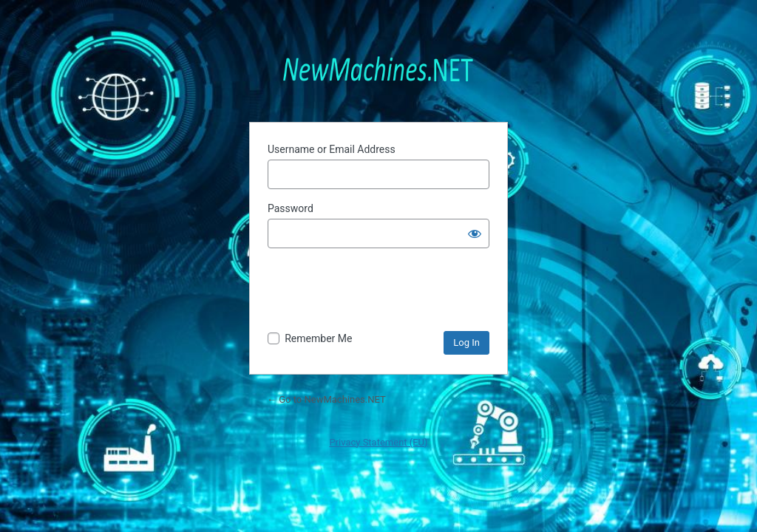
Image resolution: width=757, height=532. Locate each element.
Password (291, 208)
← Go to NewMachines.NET (326, 399)
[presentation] (380, 289)
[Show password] (475, 233)
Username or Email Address (332, 149)
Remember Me (318, 338)
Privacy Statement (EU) (378, 442)
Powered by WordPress (378, 67)
